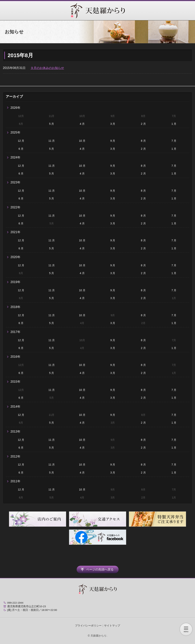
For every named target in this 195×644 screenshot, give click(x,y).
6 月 (21, 149)
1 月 (174, 124)
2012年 (15, 456)
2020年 (15, 257)
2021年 (15, 232)
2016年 (15, 357)
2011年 (15, 481)
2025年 (15, 132)
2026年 (15, 108)
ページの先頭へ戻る (100, 569)
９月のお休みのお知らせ (47, 68)
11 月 (52, 141)
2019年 (15, 282)
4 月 (82, 124)
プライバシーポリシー (88, 626)
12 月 (21, 141)
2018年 (15, 307)
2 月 (143, 124)
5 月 (52, 124)
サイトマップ (112, 626)
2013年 (15, 432)
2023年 (15, 182)
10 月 (82, 141)
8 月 (143, 141)
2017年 (15, 332)
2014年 (15, 407)
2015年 (15, 382)
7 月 (174, 141)
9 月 (113, 141)
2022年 (15, 207)
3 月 (113, 124)
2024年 (15, 157)
